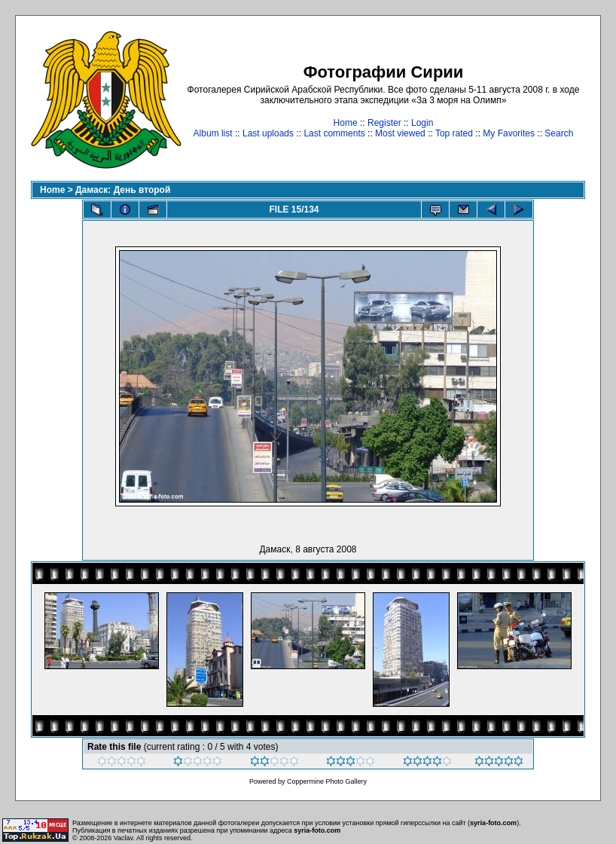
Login (422, 123)
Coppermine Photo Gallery (327, 781)
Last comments (334, 133)
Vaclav (124, 838)
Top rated (454, 133)
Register (384, 123)
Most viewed (400, 133)
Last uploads (268, 133)
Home (346, 123)
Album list (213, 133)
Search (559, 133)
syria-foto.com (493, 823)
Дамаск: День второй (123, 190)
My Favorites (509, 133)
